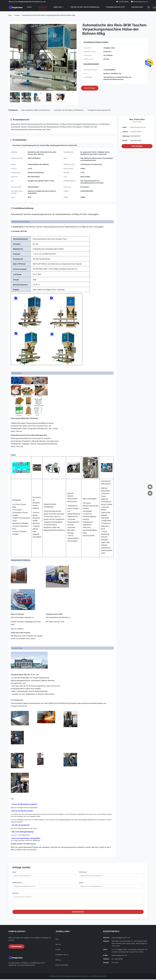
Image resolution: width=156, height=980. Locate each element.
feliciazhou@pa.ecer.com (140, 2)
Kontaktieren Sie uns (62, 956)
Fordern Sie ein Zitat (115, 7)
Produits (17, 15)
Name (15, 872)
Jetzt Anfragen (137, 146)
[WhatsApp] (150, 493)
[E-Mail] (150, 487)
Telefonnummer (17, 883)
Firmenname (83, 872)
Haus (29, 7)
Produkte (43, 7)
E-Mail (81, 883)
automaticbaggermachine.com (121, 939)
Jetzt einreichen (78, 913)
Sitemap (58, 961)
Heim (10, 15)
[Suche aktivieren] (149, 7)
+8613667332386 (136, 132)
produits (58, 951)
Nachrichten (137, 7)
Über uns (58, 7)
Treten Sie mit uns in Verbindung (85, 7)
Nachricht (16, 893)
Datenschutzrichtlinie (62, 967)
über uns (58, 946)
